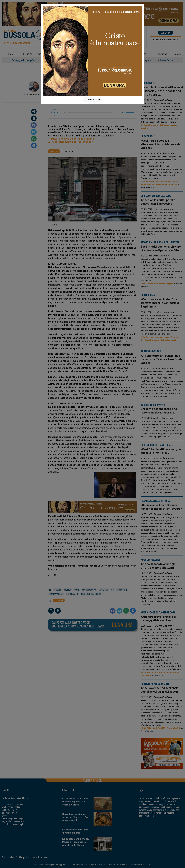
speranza (68, 590)
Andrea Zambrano (34, 95)
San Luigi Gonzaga (138, 60)
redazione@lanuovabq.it (13, 818)
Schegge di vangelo (23, 60)
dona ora (165, 33)
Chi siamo (27, 54)
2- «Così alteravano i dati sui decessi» (71, 142)
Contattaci (162, 54)
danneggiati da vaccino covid (92, 594)
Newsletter (165, 40)
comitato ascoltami (89, 590)
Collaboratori (61, 54)
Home (10, 54)
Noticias (126, 39)
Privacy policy (8, 857)
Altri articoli (93, 780)
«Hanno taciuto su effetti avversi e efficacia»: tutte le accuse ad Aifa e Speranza (162, 91)
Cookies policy (22, 857)
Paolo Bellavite (161, 256)
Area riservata (138, 54)
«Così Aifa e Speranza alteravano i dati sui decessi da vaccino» (161, 144)
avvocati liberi (122, 590)
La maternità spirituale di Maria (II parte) (75, 831)
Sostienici (82, 54)
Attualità (98, 69)
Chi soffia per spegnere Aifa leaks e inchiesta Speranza (159, 411)
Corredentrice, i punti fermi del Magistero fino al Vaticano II (76, 817)
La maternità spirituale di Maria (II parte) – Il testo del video (75, 801)
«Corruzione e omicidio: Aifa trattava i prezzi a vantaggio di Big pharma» (160, 303)
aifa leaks (58, 590)
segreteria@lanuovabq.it (13, 821)
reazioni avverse (72, 594)
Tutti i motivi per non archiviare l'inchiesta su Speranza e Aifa (161, 248)
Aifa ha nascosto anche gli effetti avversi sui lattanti (158, 566)
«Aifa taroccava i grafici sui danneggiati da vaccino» (158, 618)
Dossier (101, 54)
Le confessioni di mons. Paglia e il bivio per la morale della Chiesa (76, 842)
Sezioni (42, 54)
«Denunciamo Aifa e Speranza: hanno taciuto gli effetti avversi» (162, 507)
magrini (77, 590)
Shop (117, 54)
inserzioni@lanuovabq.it (13, 824)
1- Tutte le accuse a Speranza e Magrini (71, 138)
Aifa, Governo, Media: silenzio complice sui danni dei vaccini (160, 690)
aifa (112, 590)
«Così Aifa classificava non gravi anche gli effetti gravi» (161, 451)
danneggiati (104, 590)
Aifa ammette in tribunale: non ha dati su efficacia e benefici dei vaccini (162, 359)
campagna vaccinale (56, 594)
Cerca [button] (178, 54)
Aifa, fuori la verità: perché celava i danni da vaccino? (158, 202)
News (124, 33)
